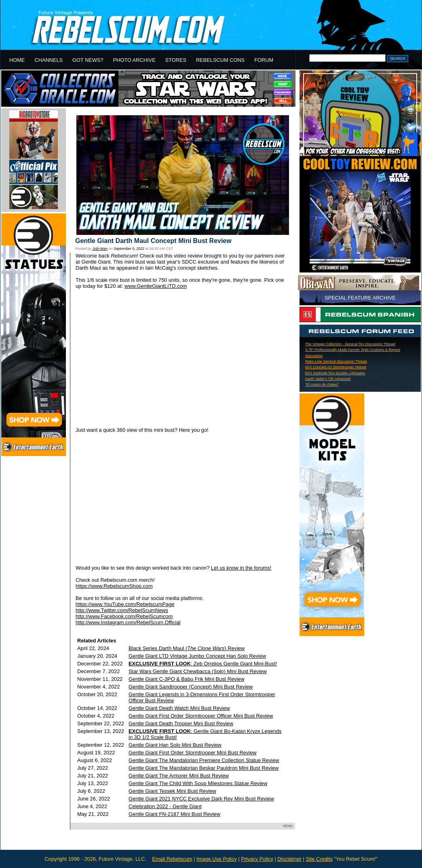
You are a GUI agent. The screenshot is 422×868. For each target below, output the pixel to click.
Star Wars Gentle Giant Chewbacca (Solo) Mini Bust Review (198, 671)
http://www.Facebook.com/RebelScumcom (124, 616)
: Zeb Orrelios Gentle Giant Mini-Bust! (203, 664)
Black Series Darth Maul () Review (187, 648)
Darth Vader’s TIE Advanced (328, 379)
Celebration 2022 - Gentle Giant (165, 806)
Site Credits (319, 859)
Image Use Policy (217, 859)
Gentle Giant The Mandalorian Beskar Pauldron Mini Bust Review (204, 768)
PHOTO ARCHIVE (134, 60)
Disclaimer (289, 859)
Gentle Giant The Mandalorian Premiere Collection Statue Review (204, 760)
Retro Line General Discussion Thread (336, 361)
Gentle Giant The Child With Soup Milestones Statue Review (198, 783)
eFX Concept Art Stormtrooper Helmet (336, 367)
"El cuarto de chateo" (322, 384)
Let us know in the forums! (241, 568)
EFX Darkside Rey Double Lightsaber (335, 373)
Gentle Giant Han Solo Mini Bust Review (175, 745)
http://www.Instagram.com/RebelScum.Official (128, 622)
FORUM (264, 60)
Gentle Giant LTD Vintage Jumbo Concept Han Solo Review (197, 656)
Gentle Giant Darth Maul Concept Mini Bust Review (153, 241)
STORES (176, 60)
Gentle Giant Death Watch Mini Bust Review (179, 708)
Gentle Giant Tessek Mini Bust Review (172, 791)
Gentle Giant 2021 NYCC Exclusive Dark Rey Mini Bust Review (201, 799)
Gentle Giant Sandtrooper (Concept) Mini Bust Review (191, 687)
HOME (17, 60)
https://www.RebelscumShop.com (114, 586)
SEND (288, 826)
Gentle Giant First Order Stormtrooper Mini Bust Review (192, 753)
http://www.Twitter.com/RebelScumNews (122, 610)
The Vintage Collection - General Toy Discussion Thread (350, 344)
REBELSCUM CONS (220, 60)
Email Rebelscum (172, 859)
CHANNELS (49, 60)
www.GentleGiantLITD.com (156, 286)
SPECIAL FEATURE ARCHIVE (360, 298)
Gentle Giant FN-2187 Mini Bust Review (174, 814)
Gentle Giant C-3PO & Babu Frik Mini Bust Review (187, 679)
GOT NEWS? (88, 60)
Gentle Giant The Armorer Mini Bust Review (179, 776)
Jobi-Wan (100, 249)
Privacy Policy (257, 859)
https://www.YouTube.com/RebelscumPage (125, 604)
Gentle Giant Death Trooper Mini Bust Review (181, 723)
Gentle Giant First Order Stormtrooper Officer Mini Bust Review (201, 716)
